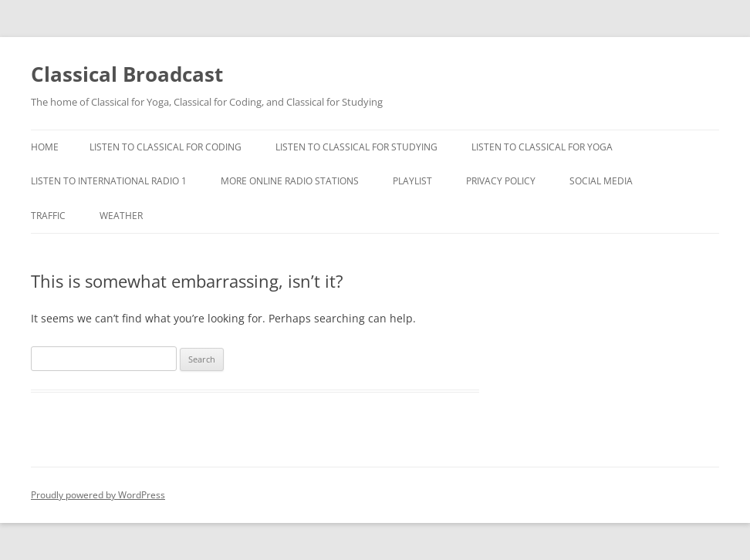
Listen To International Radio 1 (109, 181)
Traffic (48, 216)
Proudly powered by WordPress (98, 495)
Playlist (412, 181)
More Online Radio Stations (290, 181)
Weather (121, 216)
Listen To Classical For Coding (166, 147)
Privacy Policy (501, 181)
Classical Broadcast (127, 74)
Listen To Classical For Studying (356, 147)
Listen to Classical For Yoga (542, 147)
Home (45, 147)
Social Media (601, 181)
